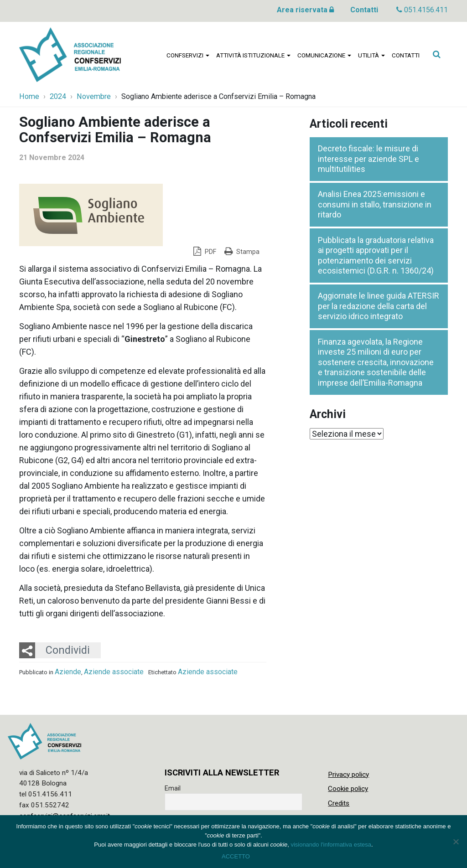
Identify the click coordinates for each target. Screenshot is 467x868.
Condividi (68, 650)
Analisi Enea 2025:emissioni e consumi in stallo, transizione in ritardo (375, 204)
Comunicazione (324, 55)
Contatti (364, 10)
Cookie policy (348, 789)
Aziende (68, 672)
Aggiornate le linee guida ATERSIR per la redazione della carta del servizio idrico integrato (379, 306)
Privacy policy (348, 775)
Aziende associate (114, 672)
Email (173, 788)
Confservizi (188, 55)
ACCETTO (236, 856)
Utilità (371, 55)
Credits (339, 803)
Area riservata (305, 10)
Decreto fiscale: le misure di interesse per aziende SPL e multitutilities (368, 159)
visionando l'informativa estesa (331, 845)
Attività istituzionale (253, 55)
